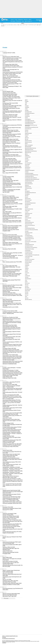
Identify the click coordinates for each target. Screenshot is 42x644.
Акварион (5, 77)
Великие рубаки (6, 139)
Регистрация (39, 20)
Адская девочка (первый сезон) (9, 72)
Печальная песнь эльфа (8, 328)
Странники (5, 443)
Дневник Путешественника (8, 209)
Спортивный (27, 276)
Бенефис (27, 110)
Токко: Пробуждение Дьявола (9, 462)
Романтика (27, 243)
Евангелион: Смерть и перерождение (10, 227)
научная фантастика (29, 209)
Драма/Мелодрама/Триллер (30, 148)
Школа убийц (5, 561)
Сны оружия (5, 414)
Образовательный (29, 213)
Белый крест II (6, 98)
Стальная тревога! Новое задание (10, 427)
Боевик (26, 118)
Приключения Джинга (7, 361)
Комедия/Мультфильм (29, 176)
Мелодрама (27, 191)
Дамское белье (6, 197)
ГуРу (10, 642)
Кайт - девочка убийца (7, 266)
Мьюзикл (27, 206)
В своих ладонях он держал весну (10, 125)
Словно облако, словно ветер (9, 408)
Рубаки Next (5, 378)
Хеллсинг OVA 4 (6, 517)
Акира (4, 79)
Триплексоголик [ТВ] (7, 479)
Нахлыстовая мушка (7, 303)
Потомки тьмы (6, 351)
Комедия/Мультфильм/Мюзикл (31, 178)
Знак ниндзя (5, 249)
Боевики (27, 130)
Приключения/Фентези (29, 222)
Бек (3, 97)
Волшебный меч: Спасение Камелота (10, 164)
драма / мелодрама (29, 145)
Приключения (28, 221)
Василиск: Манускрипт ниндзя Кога (10, 134)
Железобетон (5, 242)
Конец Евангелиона (7, 270)
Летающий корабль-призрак (8, 280)
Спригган (4, 423)
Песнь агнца (5, 325)
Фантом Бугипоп (6, 508)
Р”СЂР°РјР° (27, 258)
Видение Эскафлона (7, 143)
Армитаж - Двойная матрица (9, 84)
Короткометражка (28, 182)
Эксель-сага (5, 574)
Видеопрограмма (28, 133)
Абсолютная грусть (7, 57)
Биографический (28, 112)
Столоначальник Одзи (7, 437)
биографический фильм (30, 113)
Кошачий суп (5, 273)
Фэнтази (27, 292)
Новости (12, 20)
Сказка (26, 271)
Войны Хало (5, 159)
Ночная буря (5, 307)
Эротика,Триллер (28, 300)
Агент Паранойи (6, 66)
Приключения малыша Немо (9, 363)
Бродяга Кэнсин (6, 116)
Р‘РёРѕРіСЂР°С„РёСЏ (29, 249)
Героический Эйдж (6, 181)
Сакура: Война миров (7, 392)
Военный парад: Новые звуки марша (10, 146)
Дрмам (26, 154)
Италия (26, 161)
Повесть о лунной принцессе (9, 342)
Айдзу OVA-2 (5, 75)
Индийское (27, 156)
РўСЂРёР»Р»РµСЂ (29, 246)
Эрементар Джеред (7, 583)
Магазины (26, 20)
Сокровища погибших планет (9, 415)
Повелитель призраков (7, 339)
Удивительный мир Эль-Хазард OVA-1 (11, 498)
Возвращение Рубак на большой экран (11, 152)
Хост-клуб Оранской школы (8, 521)
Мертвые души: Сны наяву (8, 290)
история (27, 158)
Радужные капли (6, 372)
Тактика (4, 450)
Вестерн (27, 132)
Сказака (27, 270)
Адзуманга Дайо (6, 70)
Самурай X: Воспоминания (8, 395)
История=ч (27, 160)
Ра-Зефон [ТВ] (6, 370)
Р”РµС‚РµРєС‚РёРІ (29, 256)
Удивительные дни (6, 497)
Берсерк (4, 99)
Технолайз (5, 457)
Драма (26, 100)
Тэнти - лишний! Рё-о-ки (8, 485)
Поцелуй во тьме (6, 352)
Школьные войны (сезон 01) (8, 563)
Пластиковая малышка (7, 337)
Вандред (4, 130)
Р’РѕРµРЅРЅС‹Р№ (29, 252)
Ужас (26, 280)
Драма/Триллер (28, 153)
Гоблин (26, 136)
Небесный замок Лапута (8, 304)
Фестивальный (28, 289)
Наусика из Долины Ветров (8, 301)
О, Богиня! (5, 311)
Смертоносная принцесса (8, 410)
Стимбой (4, 436)
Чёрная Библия (6, 548)
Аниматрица (5, 82)
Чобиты (4, 551)
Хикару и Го (5, 519)
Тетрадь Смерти (6, 455)
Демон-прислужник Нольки (8, 204)
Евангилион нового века (8, 230)
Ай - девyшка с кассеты (7, 73)
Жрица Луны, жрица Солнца (8, 244)
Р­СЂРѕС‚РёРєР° (28, 262)
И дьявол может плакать (8, 253)
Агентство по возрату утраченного (10, 67)
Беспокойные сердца (7, 100)
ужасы (26, 282)
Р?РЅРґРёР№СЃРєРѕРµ (30, 228)
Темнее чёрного (6, 454)
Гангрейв (4, 177)
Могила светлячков (7, 294)
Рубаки (4, 377)
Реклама (27, 231)
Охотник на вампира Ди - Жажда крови (11, 312)
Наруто (4, 299)
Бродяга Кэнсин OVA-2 (7, 120)
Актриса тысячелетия (7, 80)
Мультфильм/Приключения (30, 203)
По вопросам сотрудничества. (9, 639)
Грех (4, 192)
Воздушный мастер (7, 155)
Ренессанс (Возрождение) (8, 373)
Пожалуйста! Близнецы (7, 344)
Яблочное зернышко (7, 594)
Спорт (26, 274)
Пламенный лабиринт (7, 329)
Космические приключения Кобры (10, 271)
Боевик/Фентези (28, 129)
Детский (27, 139)
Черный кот (5, 547)
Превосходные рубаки (7, 356)
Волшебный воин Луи (7, 162)
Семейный (27, 265)
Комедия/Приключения (29, 181)
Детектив (27, 138)
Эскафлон (5, 585)
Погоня (26, 219)
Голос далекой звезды (7, 187)
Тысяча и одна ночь (7, 481)
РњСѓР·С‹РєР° (28, 240)
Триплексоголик (6, 476)
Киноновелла (28, 167)
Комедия (27, 101)
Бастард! (4, 91)
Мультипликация (28, 200)
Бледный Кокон (6, 103)
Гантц (4, 178)
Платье (4, 338)
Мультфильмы (28, 205)
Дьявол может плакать (7, 222)
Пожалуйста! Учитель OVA (8, 346)
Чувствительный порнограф (8, 552)
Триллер (27, 277)
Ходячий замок (6, 520)
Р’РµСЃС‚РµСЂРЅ (29, 253)
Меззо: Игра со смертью (8, 288)
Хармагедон (5, 514)
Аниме (26, 109)
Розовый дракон (6, 375)
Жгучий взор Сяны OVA (7, 239)
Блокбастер (27, 116)
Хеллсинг (5, 515)
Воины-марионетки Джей (8, 156)
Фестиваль (27, 288)
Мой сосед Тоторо (6, 295)
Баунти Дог (5, 93)
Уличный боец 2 (6, 501)
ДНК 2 (4, 212)
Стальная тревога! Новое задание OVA (11, 430)
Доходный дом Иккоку (7, 221)
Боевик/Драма (28, 119)
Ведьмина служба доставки (8, 137)
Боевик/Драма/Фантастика (30, 122)
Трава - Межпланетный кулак (9, 465)
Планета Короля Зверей (8, 334)
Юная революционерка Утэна (9, 588)
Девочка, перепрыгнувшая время (10, 200)
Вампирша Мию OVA (7, 128)
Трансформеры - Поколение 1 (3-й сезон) (11, 472)
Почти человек (6, 355)
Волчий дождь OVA (7, 161)
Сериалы (27, 268)
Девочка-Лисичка (6, 202)
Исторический (28, 157)
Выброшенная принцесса (8, 168)
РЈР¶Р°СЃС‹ (27, 234)
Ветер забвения (6, 141)
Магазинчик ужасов (7, 285)
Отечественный (28, 218)
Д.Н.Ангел (5, 196)
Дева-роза (5, 199)
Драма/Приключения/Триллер (31, 151)
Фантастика (27, 283)
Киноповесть (27, 169)
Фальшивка (5, 507)
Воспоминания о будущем (8, 166)
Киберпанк (27, 166)
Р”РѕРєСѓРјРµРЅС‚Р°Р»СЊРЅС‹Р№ (32, 255)
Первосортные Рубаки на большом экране (11, 319)
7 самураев (5, 53)
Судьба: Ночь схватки (7, 444)
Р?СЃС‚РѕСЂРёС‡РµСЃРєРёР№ (31, 230)
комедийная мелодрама (30, 170)
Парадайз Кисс (6, 317)
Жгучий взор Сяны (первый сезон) (10, 236)
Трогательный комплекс (8, 480)
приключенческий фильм (30, 225)
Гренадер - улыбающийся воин (9, 190)
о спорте (27, 212)
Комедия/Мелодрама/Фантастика (31, 175)
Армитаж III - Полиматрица (8, 86)
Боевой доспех (6, 107)
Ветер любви (5, 142)
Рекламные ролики (29, 233)
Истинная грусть (6, 258)
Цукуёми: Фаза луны (7, 537)
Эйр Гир (4, 573)
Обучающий (27, 215)
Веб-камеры (13, 21)
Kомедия (27, 106)
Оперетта (27, 216)
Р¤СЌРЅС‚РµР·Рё (28, 261)
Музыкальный (28, 199)
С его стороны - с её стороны (9, 382)
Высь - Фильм (5, 173)
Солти (4, 418)
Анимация (27, 107)
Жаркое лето (5, 235)
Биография (27, 115)
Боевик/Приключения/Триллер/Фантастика (31, 126)
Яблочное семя (6, 595)
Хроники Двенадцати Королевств (9, 532)
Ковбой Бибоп (5, 267)
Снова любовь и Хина (7, 413)
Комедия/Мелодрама (29, 173)
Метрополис (5, 293)
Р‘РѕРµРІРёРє (28, 251)
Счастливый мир (6, 446)
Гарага (4, 179)
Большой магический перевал (9, 108)
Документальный (28, 142)
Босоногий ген (6, 115)
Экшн (26, 297)
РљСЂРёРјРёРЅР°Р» (29, 237)
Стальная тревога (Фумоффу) (9, 424)
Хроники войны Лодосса (8, 529)
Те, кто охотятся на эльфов (8, 452)
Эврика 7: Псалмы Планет (8, 570)
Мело (26, 190)
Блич (4, 104)
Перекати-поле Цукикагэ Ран (9, 321)
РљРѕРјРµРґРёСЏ (29, 236)
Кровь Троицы (6, 276)
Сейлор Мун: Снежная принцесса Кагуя (11, 397)
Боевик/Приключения (29, 124)
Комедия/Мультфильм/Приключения (32, 179)
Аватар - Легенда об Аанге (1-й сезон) (10, 58)
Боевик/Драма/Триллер (30, 121)
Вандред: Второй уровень (8, 131)
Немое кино (27, 210)
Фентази (27, 285)
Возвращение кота (6, 150)
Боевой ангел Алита (7, 106)
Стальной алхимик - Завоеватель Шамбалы (12, 432)
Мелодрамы (27, 194)
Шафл (4, 557)
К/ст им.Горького (28, 163)
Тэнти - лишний (6, 484)
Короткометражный (29, 184)
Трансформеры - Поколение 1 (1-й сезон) (11, 467)
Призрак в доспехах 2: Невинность (10, 359)
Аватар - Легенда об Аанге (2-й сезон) (10, 60)
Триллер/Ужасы (28, 279)
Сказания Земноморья (7, 405)
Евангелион (5, 226)
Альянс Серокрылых (7, 81)
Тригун (4, 475)
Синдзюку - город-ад (7, 403)
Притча (26, 227)
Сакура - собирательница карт (9, 386)
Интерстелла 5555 (6, 255)
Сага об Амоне (6, 384)
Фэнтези (27, 294)
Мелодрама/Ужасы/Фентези (30, 193)
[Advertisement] (21, 9)
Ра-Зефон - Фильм (6, 368)
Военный (27, 135)
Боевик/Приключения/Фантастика (32, 127)
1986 (26, 103)
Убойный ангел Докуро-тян (8, 492)
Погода (16, 20)
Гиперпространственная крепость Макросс (12, 183)
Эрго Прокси (5, 582)
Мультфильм (28, 202)
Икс (3, 254)
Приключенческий (29, 224)
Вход (40, 21)
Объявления (18, 21)
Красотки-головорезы (7, 275)
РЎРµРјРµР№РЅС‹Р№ (29, 245)
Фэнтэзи (27, 295)
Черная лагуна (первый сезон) (9, 545)
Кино (2, 23)
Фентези (27, 286)
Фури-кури (5, 510)
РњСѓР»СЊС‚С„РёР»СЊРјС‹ (31, 242)
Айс (3, 76)
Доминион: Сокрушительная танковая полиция (12, 215)
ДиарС (4, 208)
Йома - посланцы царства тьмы (9, 262)
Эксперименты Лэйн (7, 577)
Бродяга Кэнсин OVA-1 (7, 117)
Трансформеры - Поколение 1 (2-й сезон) (11, 470)
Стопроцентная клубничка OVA (9, 440)
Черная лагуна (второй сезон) (9, 542)
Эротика (27, 298)
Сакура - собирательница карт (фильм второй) (12, 388)
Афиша (30, 20)
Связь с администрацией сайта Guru (10, 636)
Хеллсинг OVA (6, 516)
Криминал (27, 185)
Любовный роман (28, 188)
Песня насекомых (6, 326)
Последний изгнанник (7, 350)
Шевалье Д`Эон (6, 559)
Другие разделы (28, 21)
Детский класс (6, 206)
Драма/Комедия (28, 147)
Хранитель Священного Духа (9, 524)
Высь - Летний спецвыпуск (8, 170)
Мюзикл (27, 207)
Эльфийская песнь (6, 581)
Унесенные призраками (7, 503)
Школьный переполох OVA (8, 565)
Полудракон (5, 348)
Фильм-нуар (27, 291)
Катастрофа (27, 164)
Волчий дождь (6, 160)
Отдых (23, 21)
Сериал (26, 267)
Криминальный (28, 187)
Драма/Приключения (29, 150)
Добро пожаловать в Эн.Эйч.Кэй (9, 213)
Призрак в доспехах (7, 357)
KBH (26, 104)
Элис (4, 579)
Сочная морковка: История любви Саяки (11, 419)
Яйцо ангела (5, 596)
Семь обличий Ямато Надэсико (9, 400)
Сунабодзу (5, 445)
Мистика (27, 196)
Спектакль (27, 273)
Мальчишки (5, 286)
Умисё (4, 502)
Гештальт (5, 182)
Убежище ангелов (6, 490)
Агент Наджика (6, 64)
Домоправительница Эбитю (8, 218)
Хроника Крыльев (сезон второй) (9, 526)
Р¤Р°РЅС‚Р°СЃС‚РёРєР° (30, 259)
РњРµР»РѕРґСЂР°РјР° (30, 239)
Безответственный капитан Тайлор (10, 94)
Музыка (26, 197)
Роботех (4, 374)
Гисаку (4, 186)
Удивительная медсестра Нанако (10, 494)
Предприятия (21, 20)
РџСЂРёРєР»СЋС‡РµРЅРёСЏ (31, 248)
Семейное (27, 264)
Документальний (28, 141)
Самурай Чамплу (6, 396)
